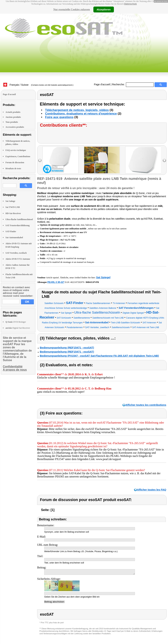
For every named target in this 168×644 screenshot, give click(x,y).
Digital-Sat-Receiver (18, 328)
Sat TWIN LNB (13, 207)
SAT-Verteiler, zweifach (16, 253)
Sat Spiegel (103, 277)
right (164, 160)
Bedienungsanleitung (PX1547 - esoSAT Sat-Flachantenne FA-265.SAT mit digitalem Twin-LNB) (99, 356)
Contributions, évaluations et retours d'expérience (81, 114)
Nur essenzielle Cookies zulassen (72, 9)
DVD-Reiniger (16, 322)
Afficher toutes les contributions (146, 405)
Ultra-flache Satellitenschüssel (19, 219)
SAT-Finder (11, 231)
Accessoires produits (15, 127)
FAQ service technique (16, 150)
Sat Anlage (10, 201)
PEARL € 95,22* (56, 282)
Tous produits (12, 122)
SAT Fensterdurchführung (18, 225)
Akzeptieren (104, 9)
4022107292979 (77, 282)
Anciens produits (13, 117)
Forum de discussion (15, 162)
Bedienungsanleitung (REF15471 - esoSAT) (67, 348)
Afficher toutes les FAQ (152, 490)
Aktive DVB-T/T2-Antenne (18, 259)
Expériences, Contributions (18, 156)
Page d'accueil (102, 84)
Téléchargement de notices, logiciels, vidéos (77, 110)
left (40, 160)
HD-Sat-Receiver (13, 213)
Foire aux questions (59, 117)
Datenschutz (130, 4)
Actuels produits (13, 112)
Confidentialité (13, 367)
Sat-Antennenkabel (14, 237)
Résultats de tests (13, 168)
